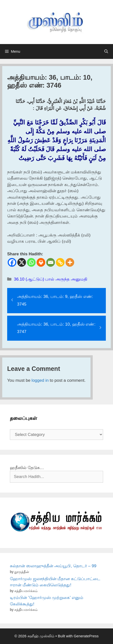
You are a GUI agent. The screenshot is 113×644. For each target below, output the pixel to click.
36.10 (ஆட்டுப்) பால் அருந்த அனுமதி (51, 279)
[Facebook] (12, 262)
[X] (22, 262)
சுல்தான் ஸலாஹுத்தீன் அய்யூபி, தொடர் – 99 (53, 566)
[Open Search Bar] (106, 51)
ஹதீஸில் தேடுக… (27, 468)
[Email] (51, 262)
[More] (70, 262)
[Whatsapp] (31, 262)
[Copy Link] (60, 262)
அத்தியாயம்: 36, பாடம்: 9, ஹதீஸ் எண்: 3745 (55, 300)
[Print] (41, 262)
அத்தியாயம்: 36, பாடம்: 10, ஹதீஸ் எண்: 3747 (56, 328)
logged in (40, 380)
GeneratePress (86, 636)
